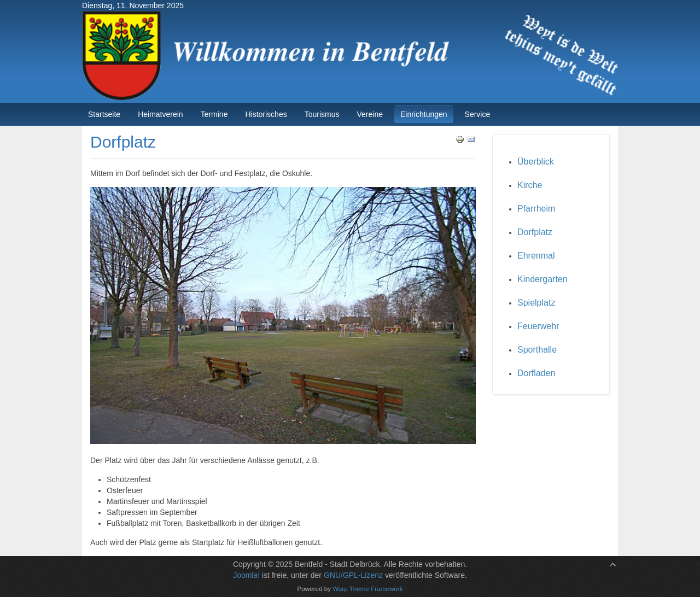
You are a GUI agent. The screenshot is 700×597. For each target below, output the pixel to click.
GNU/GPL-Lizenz (353, 575)
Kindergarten (542, 279)
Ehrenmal (536, 256)
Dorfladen (536, 373)
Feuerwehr (538, 326)
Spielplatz (536, 303)
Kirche (530, 185)
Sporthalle (537, 350)
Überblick (536, 162)
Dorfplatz (535, 232)
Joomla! (246, 575)
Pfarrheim (536, 209)
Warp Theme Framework (367, 589)
